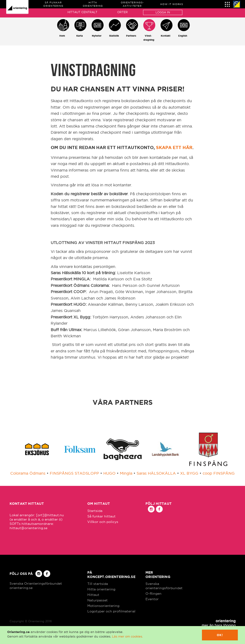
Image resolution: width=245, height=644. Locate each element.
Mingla (126, 473)
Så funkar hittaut (101, 516)
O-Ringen (153, 594)
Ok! (220, 635)
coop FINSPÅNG (219, 473)
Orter (122, 12)
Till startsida (98, 584)
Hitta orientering (101, 589)
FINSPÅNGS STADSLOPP (74, 473)
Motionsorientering (103, 606)
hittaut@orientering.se (28, 528)
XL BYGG (189, 473)
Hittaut (93, 595)
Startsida (95, 511)
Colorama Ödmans (28, 473)
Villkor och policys (103, 522)
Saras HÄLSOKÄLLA (156, 473)
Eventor (152, 599)
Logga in (163, 12)
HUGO (109, 473)
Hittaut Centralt (82, 12)
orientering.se (21, 588)
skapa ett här (174, 147)
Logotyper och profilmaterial (111, 611)
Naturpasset (97, 600)
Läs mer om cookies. (127, 636)
